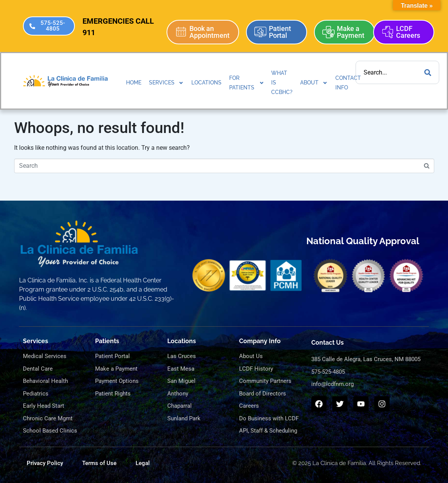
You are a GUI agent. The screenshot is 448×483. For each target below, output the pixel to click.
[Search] (428, 72)
